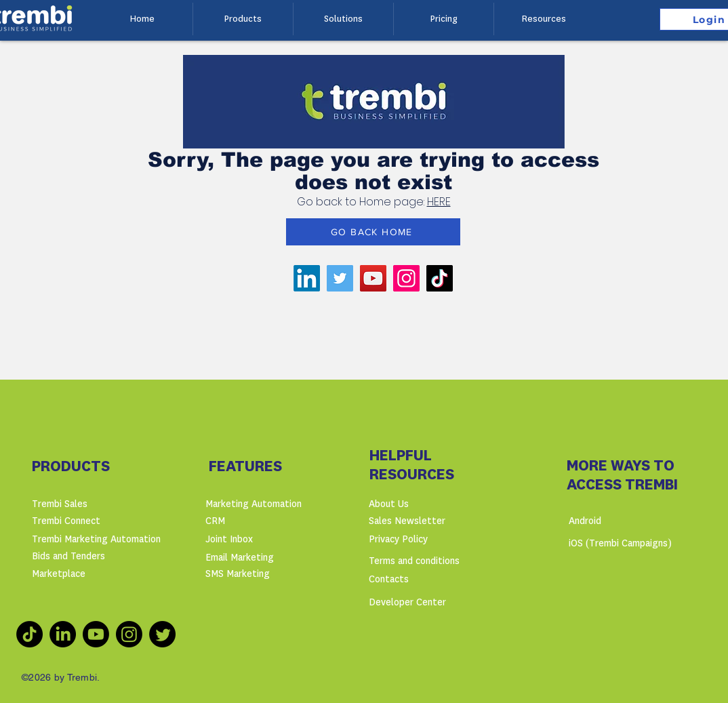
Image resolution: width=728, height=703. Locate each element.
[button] (243, 19)
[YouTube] (373, 278)
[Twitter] (340, 278)
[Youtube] (96, 634)
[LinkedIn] (307, 278)
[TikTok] (440, 278)
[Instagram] (406, 278)
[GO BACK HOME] (373, 232)
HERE (439, 202)
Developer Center (407, 602)
